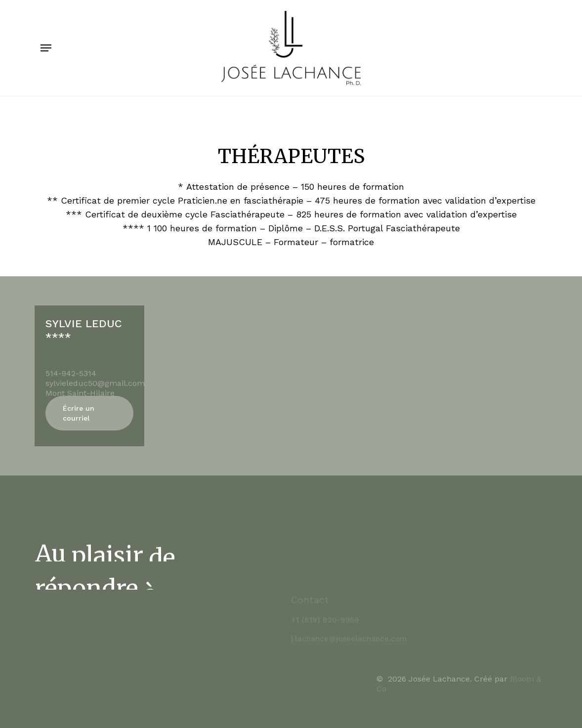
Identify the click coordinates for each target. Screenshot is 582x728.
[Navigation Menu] (46, 48)
